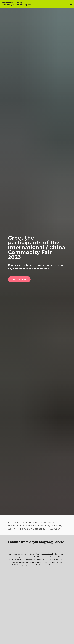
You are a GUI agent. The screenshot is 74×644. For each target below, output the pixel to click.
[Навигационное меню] (71, 4)
